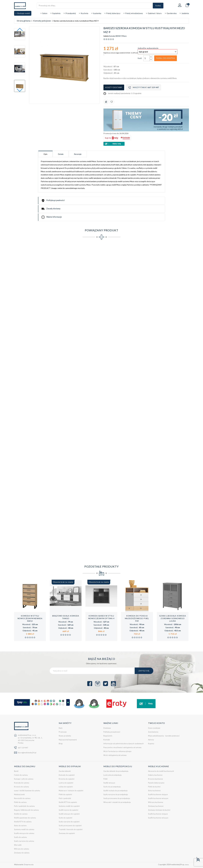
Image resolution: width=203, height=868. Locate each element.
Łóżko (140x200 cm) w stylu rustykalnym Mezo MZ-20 (130, 476)
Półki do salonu (20, 802)
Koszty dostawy (114, 87)
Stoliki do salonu (21, 814)
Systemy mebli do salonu (24, 829)
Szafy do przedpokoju (112, 787)
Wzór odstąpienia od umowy (115, 755)
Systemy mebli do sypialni (69, 806)
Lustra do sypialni (66, 783)
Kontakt (107, 740)
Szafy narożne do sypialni (69, 822)
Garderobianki (65, 771)
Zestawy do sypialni (67, 833)
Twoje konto (157, 723)
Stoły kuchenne (154, 791)
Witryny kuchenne (156, 802)
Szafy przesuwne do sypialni (70, 826)
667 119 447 (23, 748)
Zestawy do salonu (22, 853)
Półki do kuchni (154, 787)
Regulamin (108, 736)
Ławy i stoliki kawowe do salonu (27, 791)
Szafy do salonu (21, 837)
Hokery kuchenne (155, 775)
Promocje (63, 732)
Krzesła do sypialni (67, 779)
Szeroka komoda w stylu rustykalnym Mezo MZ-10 (130, 347)
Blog (61, 744)
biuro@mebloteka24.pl (27, 753)
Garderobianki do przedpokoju (116, 771)
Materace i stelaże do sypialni (71, 791)
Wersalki (18, 845)
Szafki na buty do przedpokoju (116, 791)
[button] (20, 90)
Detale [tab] (61, 154)
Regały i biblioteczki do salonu (27, 810)
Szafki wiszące (109, 783)
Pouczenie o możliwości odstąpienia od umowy (122, 747)
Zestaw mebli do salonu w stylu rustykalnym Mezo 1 (30, 541)
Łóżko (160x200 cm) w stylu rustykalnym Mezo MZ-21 (163, 476)
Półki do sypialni (65, 795)
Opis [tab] (45, 154)
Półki (106, 779)
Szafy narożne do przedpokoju (116, 795)
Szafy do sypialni (66, 818)
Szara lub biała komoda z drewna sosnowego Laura (173, 618)
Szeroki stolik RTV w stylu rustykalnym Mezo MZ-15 (130, 412)
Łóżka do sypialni (66, 787)
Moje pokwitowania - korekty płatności (164, 736)
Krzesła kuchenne (156, 779)
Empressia (29, 864)
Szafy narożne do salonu (24, 841)
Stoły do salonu (20, 826)
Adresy (151, 740)
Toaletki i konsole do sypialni (71, 829)
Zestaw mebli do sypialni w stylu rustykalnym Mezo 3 (96, 541)
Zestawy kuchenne (156, 806)
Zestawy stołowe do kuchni (159, 810)
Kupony (151, 744)
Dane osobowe (154, 728)
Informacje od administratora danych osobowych (124, 744)
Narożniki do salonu (22, 798)
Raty (61, 728)
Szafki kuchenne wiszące (158, 798)
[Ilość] (146, 58)
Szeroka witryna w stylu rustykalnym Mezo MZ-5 (163, 282)
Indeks (106, 36)
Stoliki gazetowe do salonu (25, 818)
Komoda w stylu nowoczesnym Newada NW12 (30, 618)
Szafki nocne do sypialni (69, 810)
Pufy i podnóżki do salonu (24, 806)
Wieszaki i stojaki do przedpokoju (117, 802)
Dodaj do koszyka (166, 58)
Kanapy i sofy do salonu (24, 779)
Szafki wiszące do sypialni (69, 814)
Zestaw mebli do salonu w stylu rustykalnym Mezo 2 (63, 541)
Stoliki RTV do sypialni (68, 802)
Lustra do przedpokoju (113, 775)
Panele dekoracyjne (156, 783)
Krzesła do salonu (22, 787)
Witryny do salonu (22, 849)
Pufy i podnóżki (65, 798)
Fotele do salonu (21, 775)
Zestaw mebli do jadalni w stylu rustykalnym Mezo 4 (129, 541)
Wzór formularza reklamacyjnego (117, 751)
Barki (16, 771)
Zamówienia (153, 732)
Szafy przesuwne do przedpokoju (117, 798)
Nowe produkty (65, 736)
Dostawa (107, 728)
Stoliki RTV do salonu (23, 822)
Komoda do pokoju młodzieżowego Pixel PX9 (137, 618)
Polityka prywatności (112, 732)
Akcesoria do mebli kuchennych (161, 771)
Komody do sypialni (67, 775)
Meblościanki (19, 795)
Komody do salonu (22, 783)
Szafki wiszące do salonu (24, 833)
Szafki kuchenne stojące (158, 795)
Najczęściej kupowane (68, 740)
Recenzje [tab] (78, 154)
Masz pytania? (144, 88)
